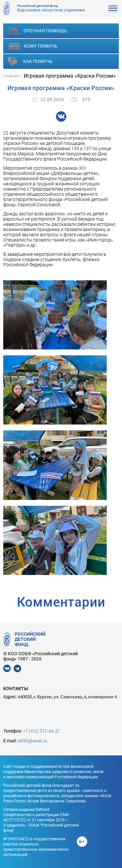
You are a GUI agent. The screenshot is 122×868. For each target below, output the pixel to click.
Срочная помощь (38, 31)
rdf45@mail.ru (32, 741)
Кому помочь (33, 46)
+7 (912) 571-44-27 (41, 731)
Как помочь (30, 62)
